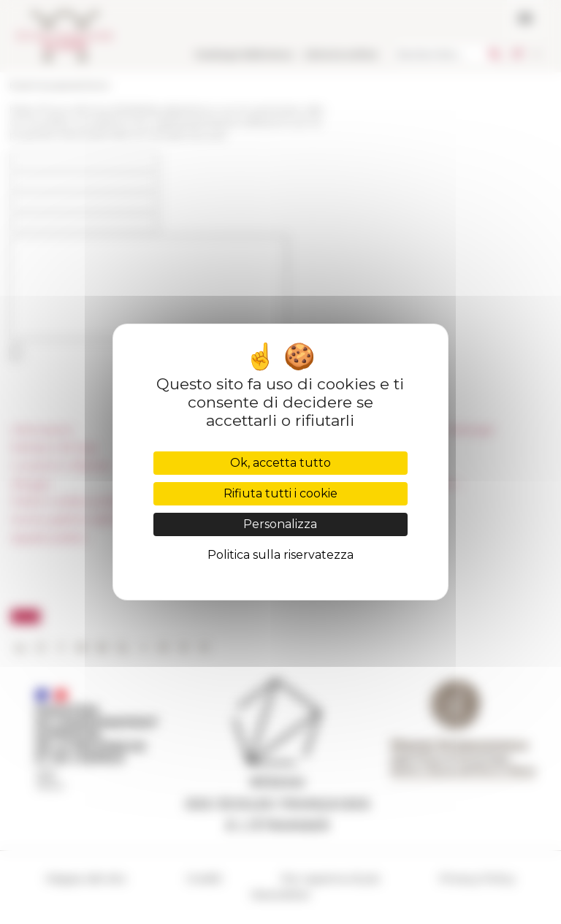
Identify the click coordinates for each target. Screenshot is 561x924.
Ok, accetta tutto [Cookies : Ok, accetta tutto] (280, 463)
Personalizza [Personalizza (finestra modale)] (280, 524)
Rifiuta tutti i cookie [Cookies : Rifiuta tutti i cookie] (280, 493)
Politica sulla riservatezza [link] (280, 555)
